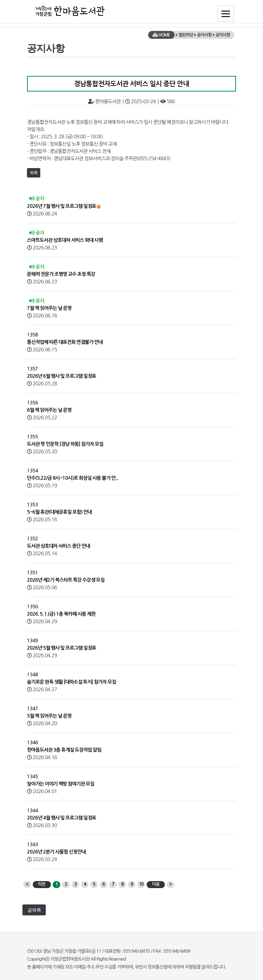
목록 (34, 173)
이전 (42, 884)
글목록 (34, 910)
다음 (156, 884)
